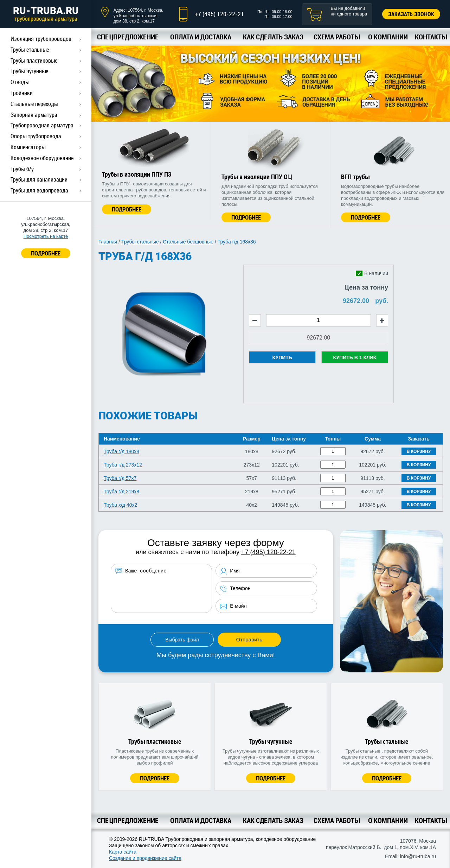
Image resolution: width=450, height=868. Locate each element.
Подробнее (127, 209)
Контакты (431, 37)
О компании (388, 37)
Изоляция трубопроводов (41, 39)
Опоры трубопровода (36, 136)
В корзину (419, 451)
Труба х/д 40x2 (120, 505)
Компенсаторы (28, 147)
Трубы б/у (22, 169)
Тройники (22, 93)
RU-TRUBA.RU (46, 14)
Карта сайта (123, 852)
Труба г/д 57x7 (120, 478)
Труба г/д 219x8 (121, 492)
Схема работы (337, 37)
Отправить (249, 639)
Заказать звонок (411, 14)
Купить (282, 357)
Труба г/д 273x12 (123, 465)
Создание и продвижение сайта (145, 858)
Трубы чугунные (29, 71)
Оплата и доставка (201, 37)
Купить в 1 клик (355, 357)
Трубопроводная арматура (42, 125)
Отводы (20, 82)
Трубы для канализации (39, 179)
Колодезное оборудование (42, 158)
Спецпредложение (128, 37)
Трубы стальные (30, 50)
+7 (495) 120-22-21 (219, 14)
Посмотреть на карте (46, 236)
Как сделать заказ (273, 37)
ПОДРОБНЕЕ (46, 253)
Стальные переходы (34, 104)
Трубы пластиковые (34, 61)
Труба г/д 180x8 (121, 451)
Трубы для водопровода (39, 190)
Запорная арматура (34, 115)
